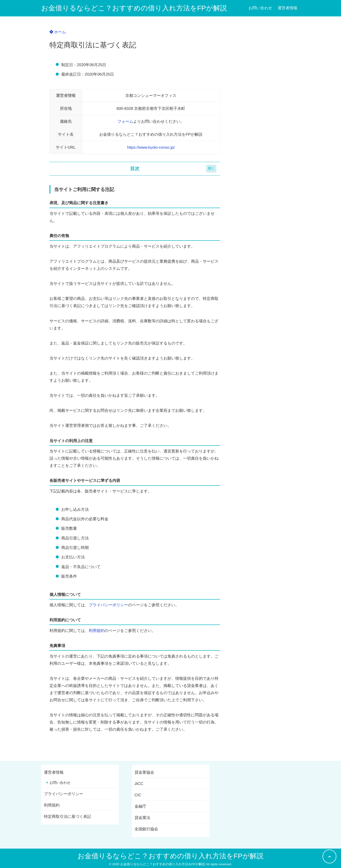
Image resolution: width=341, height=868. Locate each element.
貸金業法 (142, 818)
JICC (139, 784)
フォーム (125, 122)
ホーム (58, 32)
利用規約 (97, 631)
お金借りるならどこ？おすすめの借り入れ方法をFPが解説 (134, 8)
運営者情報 (287, 8)
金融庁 (140, 806)
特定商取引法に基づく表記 (68, 817)
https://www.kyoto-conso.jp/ (151, 147)
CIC (138, 795)
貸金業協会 (144, 772)
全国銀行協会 (146, 829)
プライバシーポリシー (108, 605)
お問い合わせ (260, 8)
